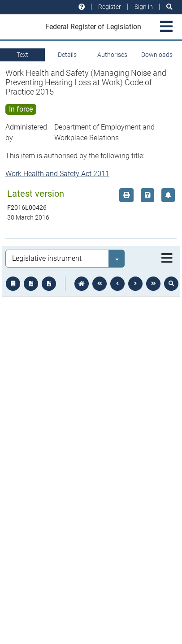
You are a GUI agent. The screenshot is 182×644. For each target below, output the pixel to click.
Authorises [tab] (112, 55)
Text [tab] (22, 55)
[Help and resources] (82, 7)
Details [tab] (67, 55)
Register (110, 7)
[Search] (169, 7)
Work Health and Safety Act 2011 (57, 174)
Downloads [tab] (157, 55)
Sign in (144, 7)
